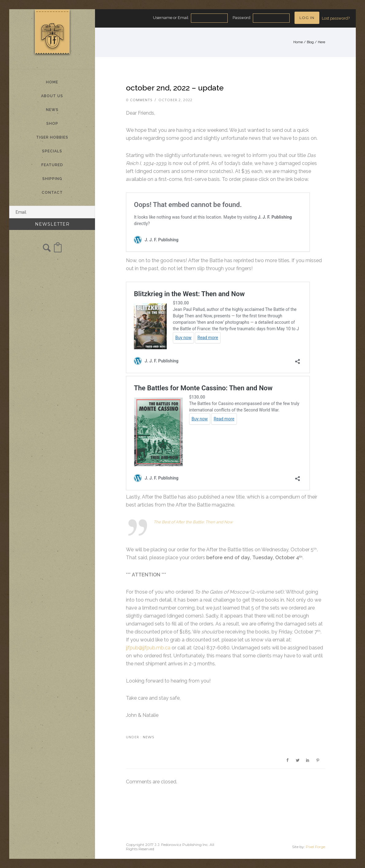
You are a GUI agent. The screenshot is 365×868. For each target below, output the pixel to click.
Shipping (52, 179)
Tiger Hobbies (52, 137)
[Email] (52, 212)
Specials (52, 151)
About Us (52, 96)
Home (52, 82)
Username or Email (171, 18)
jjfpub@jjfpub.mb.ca (148, 648)
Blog (310, 42)
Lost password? (336, 18)
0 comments (139, 100)
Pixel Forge (316, 847)
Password (241, 18)
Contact (52, 193)
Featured (52, 165)
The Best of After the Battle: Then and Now (193, 522)
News (52, 110)
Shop (52, 124)
